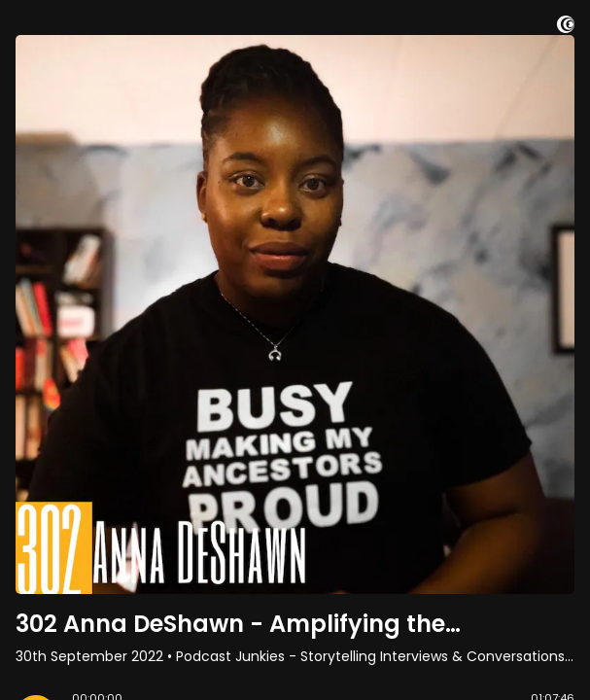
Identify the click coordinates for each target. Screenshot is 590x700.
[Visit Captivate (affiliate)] (566, 28)
